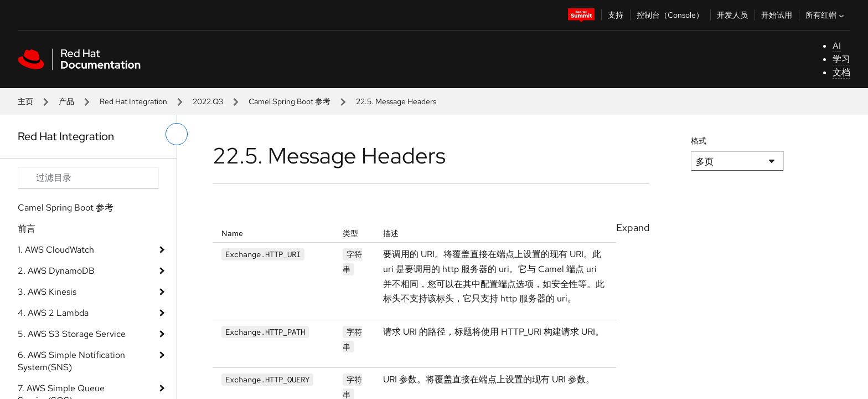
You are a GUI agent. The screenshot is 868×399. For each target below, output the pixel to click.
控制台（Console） (670, 15)
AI (837, 46)
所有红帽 (826, 15)
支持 (616, 15)
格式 (699, 141)
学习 (841, 59)
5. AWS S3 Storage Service (72, 334)
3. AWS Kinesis (47, 292)
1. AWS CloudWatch (56, 250)
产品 (66, 101)
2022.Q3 (208, 101)
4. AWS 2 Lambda (53, 313)
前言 (27, 229)
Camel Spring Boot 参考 (290, 101)
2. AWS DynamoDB (56, 271)
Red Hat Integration (133, 101)
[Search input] (88, 178)
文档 (841, 72)
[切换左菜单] (177, 134)
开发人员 (732, 15)
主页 (25, 101)
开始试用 (777, 15)
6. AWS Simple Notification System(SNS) (71, 361)
